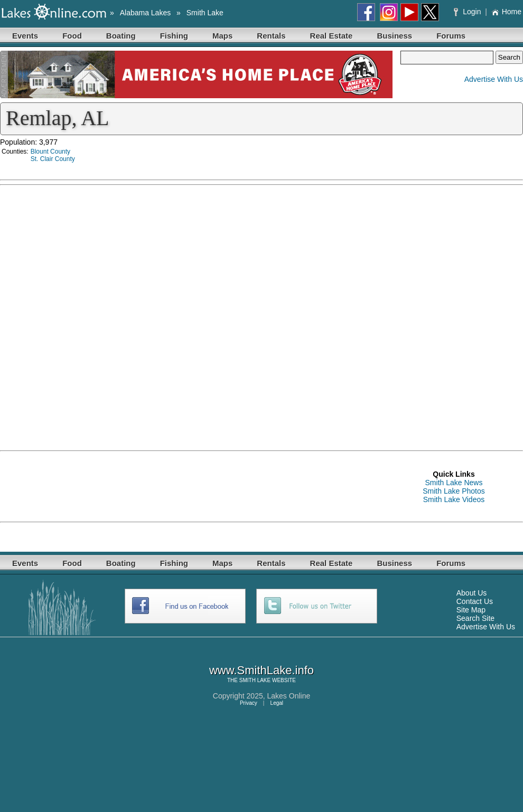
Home (506, 12)
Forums (451, 36)
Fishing (174, 36)
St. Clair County (53, 159)
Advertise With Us (494, 79)
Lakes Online (289, 696)
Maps (222, 36)
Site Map (471, 610)
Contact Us (475, 601)
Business (394, 36)
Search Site (475, 618)
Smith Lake (205, 13)
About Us (472, 593)
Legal (277, 703)
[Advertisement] (85, 486)
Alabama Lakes (146, 13)
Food (72, 36)
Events (25, 36)
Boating (121, 36)
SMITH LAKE (255, 680)
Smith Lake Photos (454, 491)
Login (468, 12)
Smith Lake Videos (454, 499)
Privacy (249, 703)
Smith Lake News (454, 483)
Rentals (271, 36)
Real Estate (331, 36)
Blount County (50, 152)
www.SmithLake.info (261, 670)
